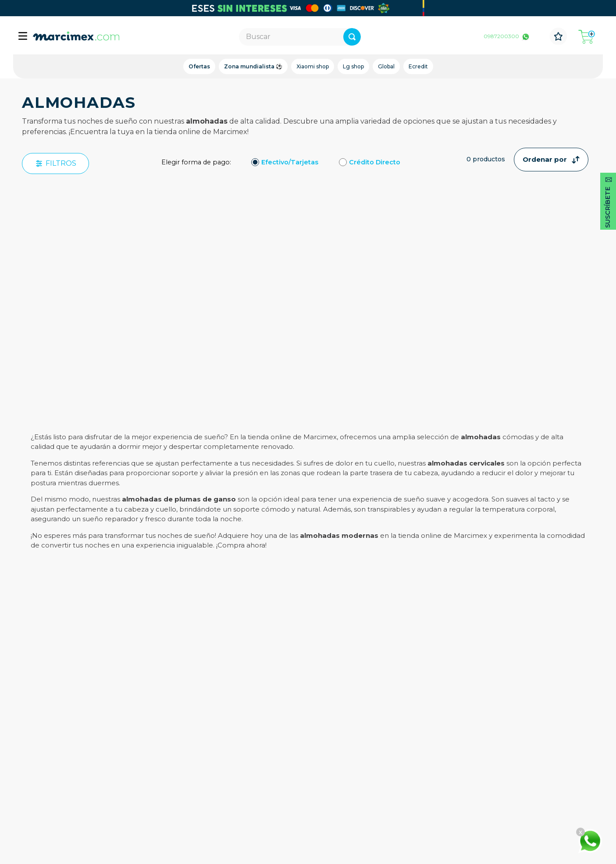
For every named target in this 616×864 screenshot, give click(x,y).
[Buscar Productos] (381, 37)
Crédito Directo (375, 162)
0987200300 (501, 36)
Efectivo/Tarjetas (290, 162)
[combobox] (300, 37)
